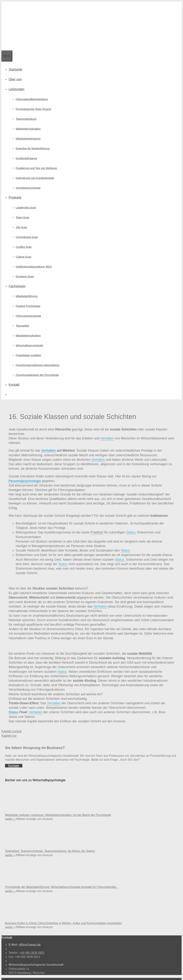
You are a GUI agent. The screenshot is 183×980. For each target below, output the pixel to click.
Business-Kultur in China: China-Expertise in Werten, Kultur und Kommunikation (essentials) (63, 913)
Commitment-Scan (27, 227)
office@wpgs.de (30, 935)
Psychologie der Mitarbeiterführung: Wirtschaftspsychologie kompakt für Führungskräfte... (62, 877)
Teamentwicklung (26, 109)
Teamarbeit (22, 316)
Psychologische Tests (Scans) (34, 99)
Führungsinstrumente (28, 306)
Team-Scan (23, 207)
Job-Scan (21, 217)
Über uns (15, 69)
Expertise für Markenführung (33, 139)
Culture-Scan (24, 247)
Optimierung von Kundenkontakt (35, 168)
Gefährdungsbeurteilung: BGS (34, 257)
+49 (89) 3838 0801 (32, 943)
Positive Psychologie (28, 296)
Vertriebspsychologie (28, 178)
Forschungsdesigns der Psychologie (37, 365)
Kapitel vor (9, 726)
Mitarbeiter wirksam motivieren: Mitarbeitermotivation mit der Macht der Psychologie (58, 805)
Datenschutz (47, 973)
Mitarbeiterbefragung (28, 129)
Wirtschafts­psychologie (29, 335)
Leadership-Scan (26, 198)
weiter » (10, 809)
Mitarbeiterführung (27, 286)
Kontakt (14, 375)
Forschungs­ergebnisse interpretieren (38, 355)
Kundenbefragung (26, 148)
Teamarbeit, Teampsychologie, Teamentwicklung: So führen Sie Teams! (50, 841)
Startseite (15, 60)
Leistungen (16, 79)
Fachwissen (17, 276)
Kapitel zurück (12, 721)
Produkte (15, 188)
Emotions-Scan (25, 267)
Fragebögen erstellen (28, 345)
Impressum (32, 973)
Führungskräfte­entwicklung (32, 89)
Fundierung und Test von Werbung (36, 158)
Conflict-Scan (24, 237)
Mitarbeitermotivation (28, 119)
